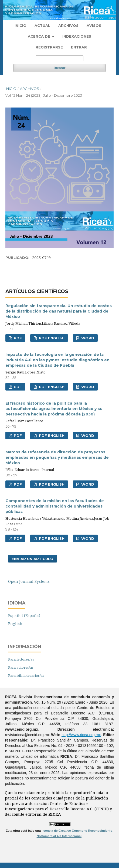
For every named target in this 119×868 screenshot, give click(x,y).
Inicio (21, 25)
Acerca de (40, 36)
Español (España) (24, 615)
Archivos (68, 25)
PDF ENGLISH (51, 338)
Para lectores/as (21, 659)
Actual (42, 25)
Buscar (59, 68)
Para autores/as (21, 667)
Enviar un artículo (33, 559)
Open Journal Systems (29, 581)
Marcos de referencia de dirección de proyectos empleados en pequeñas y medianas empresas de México (57, 457)
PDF (17, 338)
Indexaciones (77, 36)
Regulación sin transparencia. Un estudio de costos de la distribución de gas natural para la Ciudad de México (59, 311)
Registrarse (49, 47)
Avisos (94, 25)
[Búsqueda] (60, 58)
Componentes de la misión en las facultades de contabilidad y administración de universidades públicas (55, 506)
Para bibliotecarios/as (26, 675)
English (15, 624)
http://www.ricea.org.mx (81, 735)
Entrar (79, 47)
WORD (87, 338)
